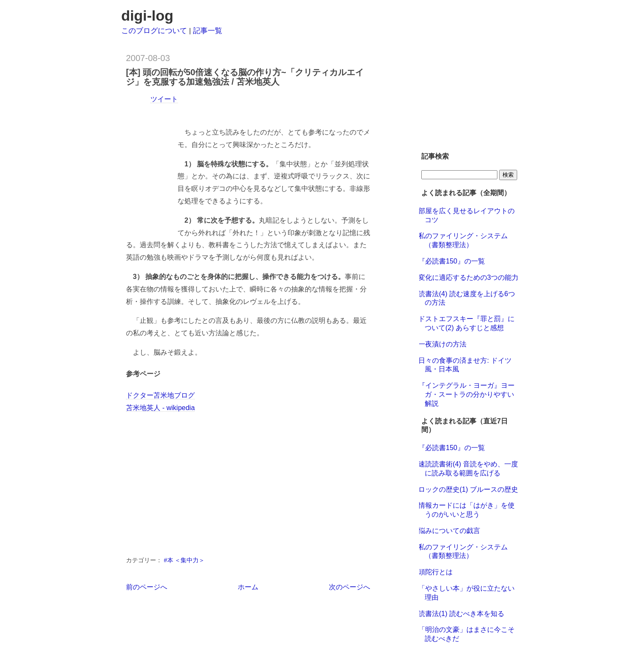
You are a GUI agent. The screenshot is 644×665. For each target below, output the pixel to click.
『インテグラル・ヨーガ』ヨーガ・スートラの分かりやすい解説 (466, 394)
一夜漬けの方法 (442, 344)
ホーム (248, 587)
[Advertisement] (227, 112)
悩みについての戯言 (449, 531)
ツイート (164, 99)
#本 (169, 560)
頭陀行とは (435, 572)
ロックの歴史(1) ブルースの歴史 (468, 489)
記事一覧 (208, 31)
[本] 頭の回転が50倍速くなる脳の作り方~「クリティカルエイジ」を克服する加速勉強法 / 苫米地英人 (245, 77)
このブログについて (154, 31)
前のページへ (147, 587)
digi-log (147, 16)
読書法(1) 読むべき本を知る (461, 614)
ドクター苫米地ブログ (160, 395)
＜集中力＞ (190, 560)
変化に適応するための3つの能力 (468, 277)
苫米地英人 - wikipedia (160, 408)
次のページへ (350, 587)
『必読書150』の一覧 (452, 261)
